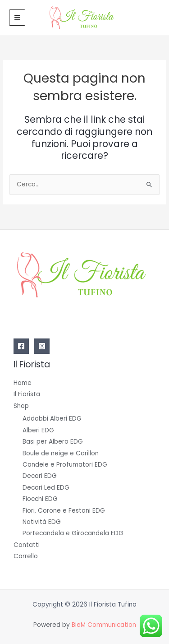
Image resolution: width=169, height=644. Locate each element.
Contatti (27, 545)
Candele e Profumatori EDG (65, 465)
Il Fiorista (27, 394)
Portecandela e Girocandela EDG (73, 533)
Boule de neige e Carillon (61, 453)
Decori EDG (40, 476)
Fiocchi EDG (40, 499)
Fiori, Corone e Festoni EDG (64, 511)
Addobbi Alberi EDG (52, 419)
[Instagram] (42, 346)
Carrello (26, 556)
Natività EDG (42, 522)
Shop (21, 406)
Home (23, 383)
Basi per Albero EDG (53, 442)
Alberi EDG (38, 430)
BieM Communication (104, 625)
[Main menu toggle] (17, 18)
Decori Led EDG (46, 488)
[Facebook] (21, 346)
